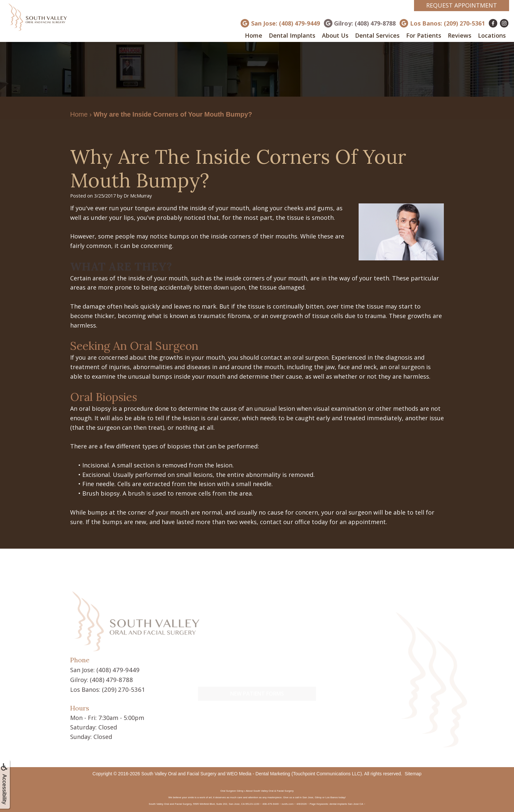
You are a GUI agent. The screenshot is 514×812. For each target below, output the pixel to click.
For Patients (424, 35)
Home (254, 35)
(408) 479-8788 (110, 679)
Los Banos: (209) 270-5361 (447, 23)
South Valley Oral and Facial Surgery (179, 773)
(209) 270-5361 (122, 689)
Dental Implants (292, 35)
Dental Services (377, 35)
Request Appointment (462, 5)
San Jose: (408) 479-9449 (286, 23)
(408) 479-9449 (116, 670)
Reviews (460, 35)
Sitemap (413, 773)
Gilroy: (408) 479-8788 (365, 23)
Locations (492, 35)
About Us (335, 35)
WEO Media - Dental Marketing (258, 773)
